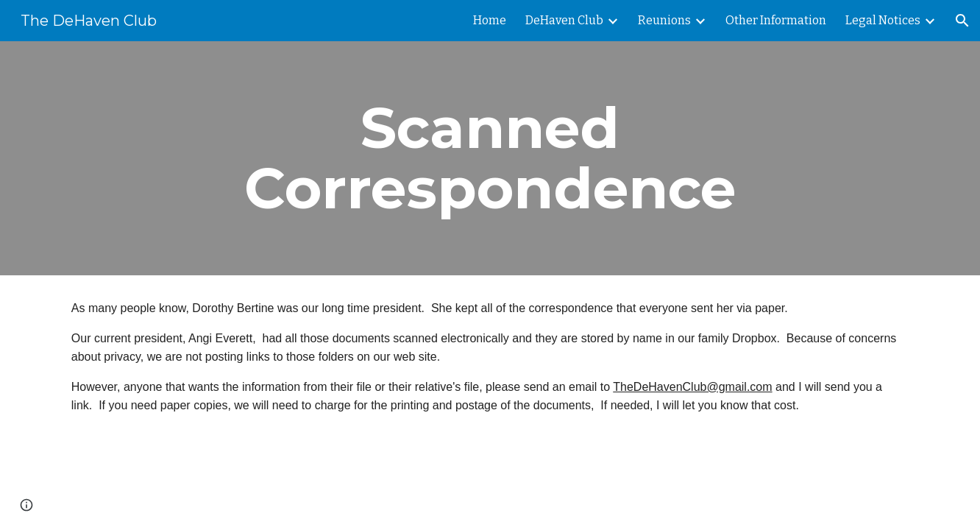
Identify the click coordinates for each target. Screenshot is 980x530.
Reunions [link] (664, 20)
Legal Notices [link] (883, 20)
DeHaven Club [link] (564, 20)
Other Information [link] (776, 20)
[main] (490, 158)
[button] (962, 21)
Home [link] (490, 20)
